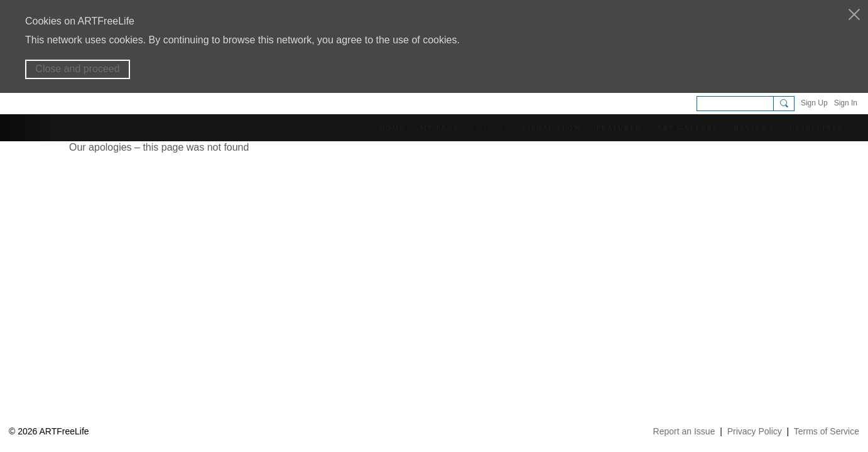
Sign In (846, 103)
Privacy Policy (755, 431)
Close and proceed (77, 69)
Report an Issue (684, 431)
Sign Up (814, 103)
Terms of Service (827, 431)
